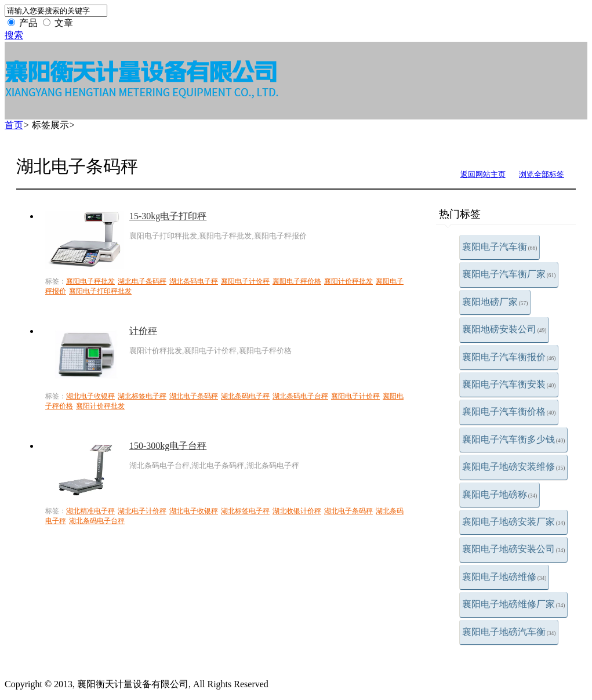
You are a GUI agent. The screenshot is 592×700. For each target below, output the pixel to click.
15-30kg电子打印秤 (168, 216)
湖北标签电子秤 (142, 396)
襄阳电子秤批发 (90, 281)
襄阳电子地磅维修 (504, 577)
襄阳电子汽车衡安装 (509, 384)
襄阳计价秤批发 (348, 281)
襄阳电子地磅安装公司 (514, 549)
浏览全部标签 (542, 174)
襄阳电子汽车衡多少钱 (514, 439)
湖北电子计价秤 (142, 511)
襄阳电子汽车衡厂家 (509, 274)
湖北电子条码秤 (142, 281)
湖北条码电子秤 (194, 281)
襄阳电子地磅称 (500, 494)
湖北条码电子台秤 (300, 396)
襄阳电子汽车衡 (500, 247)
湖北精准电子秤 (90, 511)
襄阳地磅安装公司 (504, 329)
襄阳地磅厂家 (495, 302)
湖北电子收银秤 (90, 396)
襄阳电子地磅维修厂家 (514, 604)
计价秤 (143, 331)
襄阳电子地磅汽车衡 (509, 632)
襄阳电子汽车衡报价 (509, 357)
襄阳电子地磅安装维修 (514, 467)
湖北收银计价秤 (297, 511)
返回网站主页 (483, 174)
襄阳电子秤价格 (297, 281)
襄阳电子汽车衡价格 (509, 411)
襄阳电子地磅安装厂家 (514, 522)
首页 (14, 125)
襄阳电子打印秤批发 (100, 291)
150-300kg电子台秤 (168, 446)
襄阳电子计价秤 (245, 281)
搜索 (14, 35)
